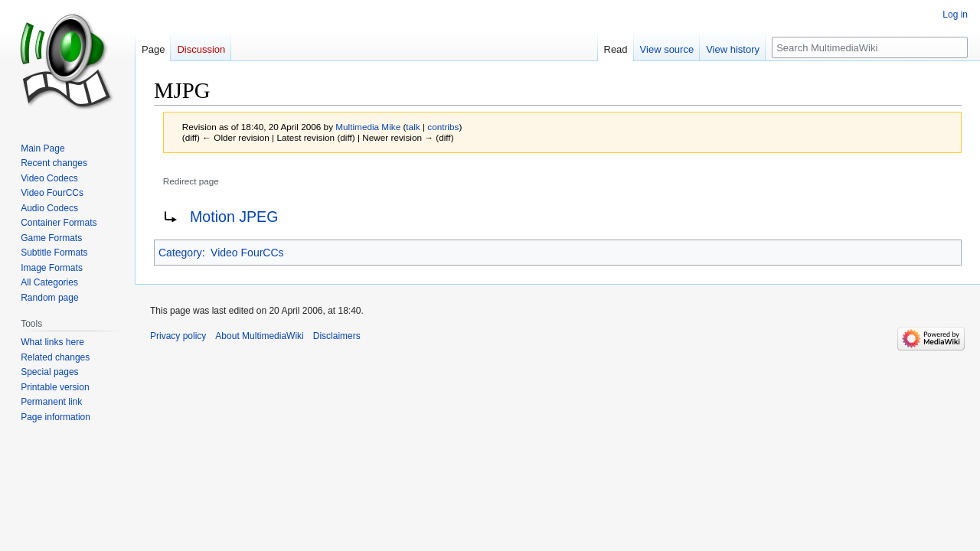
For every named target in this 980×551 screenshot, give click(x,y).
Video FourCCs (247, 253)
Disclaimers (337, 336)
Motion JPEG (234, 217)
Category (180, 253)
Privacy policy (178, 336)
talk (413, 127)
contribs (443, 127)
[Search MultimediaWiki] (870, 47)
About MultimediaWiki (259, 336)
